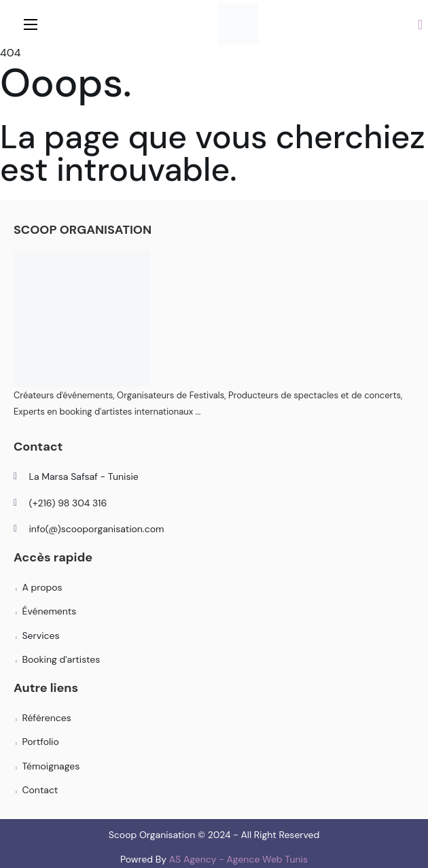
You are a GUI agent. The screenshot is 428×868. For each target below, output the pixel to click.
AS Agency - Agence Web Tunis (238, 859)
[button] (420, 24)
